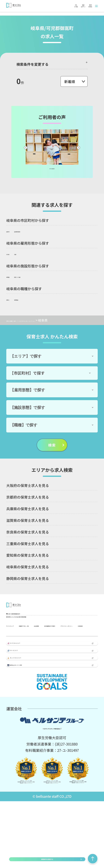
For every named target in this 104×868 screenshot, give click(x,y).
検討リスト (70, 8)
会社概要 (74, 642)
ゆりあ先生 (52, 168)
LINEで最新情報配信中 (29, 621)
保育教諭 (27, 299)
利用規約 (13, 662)
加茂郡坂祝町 (30, 231)
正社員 (11, 254)
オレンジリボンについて (31, 713)
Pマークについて (25, 698)
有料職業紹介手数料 (22, 652)
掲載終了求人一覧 (47, 642)
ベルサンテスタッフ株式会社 (50, 794)
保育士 (11, 299)
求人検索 (55, 11)
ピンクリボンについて (29, 683)
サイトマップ (17, 642)
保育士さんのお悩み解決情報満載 (38, 630)
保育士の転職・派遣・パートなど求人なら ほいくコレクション (51, 320)
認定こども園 (30, 276)
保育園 (11, 276)
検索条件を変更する (47, 859)
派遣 (24, 254)
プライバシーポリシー (61, 652)
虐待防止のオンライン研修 (32, 728)
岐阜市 (11, 231)
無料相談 (85, 11)
